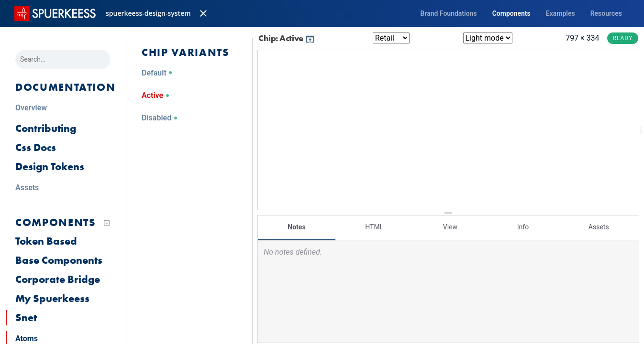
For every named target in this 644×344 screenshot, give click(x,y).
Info (523, 227)
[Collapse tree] (107, 223)
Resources (606, 13)
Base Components (59, 260)
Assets (599, 227)
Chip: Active (287, 38)
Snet (26, 317)
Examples (561, 13)
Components (511, 13)
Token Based (46, 241)
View (450, 227)
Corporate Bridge (58, 279)
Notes (296, 227)
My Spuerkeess (52, 298)
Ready (623, 38)
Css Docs (36, 147)
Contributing (46, 128)
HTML (374, 227)
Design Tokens (50, 167)
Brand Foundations (448, 13)
